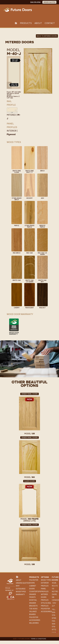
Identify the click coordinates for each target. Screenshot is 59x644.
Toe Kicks (33, 609)
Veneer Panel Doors (29, 394)
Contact (50, 23)
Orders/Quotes (23, 583)
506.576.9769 (35, 2)
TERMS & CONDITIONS (38, 639)
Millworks (34, 623)
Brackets (33, 606)
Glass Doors (30, 481)
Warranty (20, 594)
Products (26, 23)
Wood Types (46, 580)
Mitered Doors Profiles (45, 597)
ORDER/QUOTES (49, 2)
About (38, 23)
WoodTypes (21, 592)
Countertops (35, 592)
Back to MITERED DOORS (47, 36)
